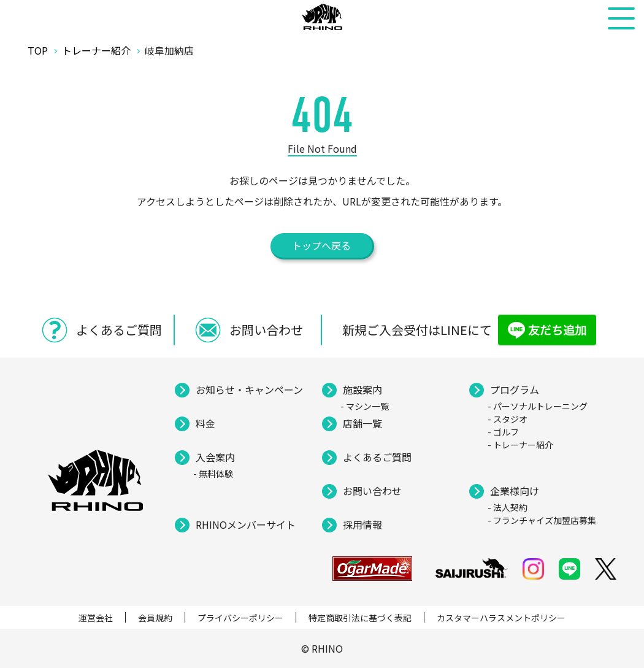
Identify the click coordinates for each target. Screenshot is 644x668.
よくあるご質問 (377, 457)
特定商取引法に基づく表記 (360, 618)
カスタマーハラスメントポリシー (501, 618)
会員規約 (155, 618)
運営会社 (96, 618)
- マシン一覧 (365, 406)
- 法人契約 (508, 507)
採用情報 (362, 524)
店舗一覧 (362, 423)
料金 (205, 423)
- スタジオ (508, 419)
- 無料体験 (213, 474)
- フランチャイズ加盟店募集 (542, 520)
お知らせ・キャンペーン (249, 390)
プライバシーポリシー (240, 618)
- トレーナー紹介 (520, 445)
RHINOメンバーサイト (246, 524)
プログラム (515, 390)
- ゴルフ (503, 432)
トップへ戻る (321, 245)
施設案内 (362, 390)
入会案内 (215, 457)
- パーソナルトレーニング (538, 406)
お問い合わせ (372, 491)
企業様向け (515, 491)
